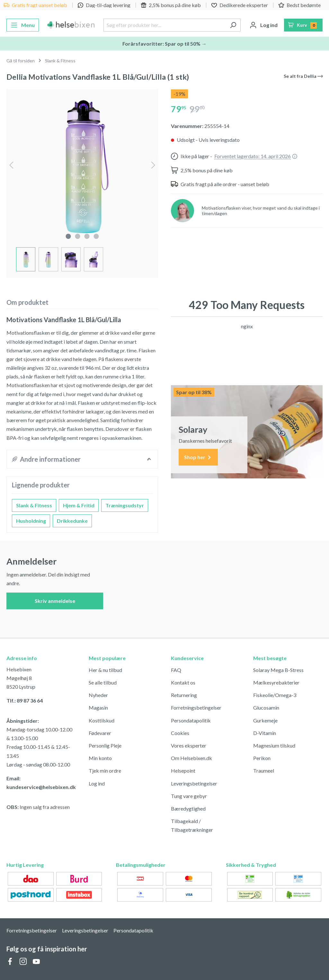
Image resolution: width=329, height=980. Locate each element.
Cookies (180, 733)
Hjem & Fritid (79, 505)
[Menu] (23, 25)
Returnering (184, 695)
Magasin (98, 708)
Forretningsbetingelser (196, 708)
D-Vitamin (265, 733)
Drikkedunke (72, 521)
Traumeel (264, 771)
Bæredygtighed (188, 808)
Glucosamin (266, 708)
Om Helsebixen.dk (191, 758)
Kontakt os (183, 682)
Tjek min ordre (105, 771)
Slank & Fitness (34, 505)
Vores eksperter (189, 745)
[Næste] (153, 166)
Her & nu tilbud (105, 670)
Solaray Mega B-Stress (278, 670)
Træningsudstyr (125, 505)
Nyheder (98, 695)
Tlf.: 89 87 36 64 (25, 700)
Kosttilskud (102, 720)
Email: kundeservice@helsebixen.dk (41, 783)
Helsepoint (183, 771)
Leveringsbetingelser (194, 783)
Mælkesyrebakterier (276, 682)
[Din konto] (264, 25)
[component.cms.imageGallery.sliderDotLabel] (68, 236)
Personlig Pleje (105, 745)
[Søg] (233, 25)
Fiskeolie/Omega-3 (275, 695)
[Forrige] (11, 166)
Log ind (97, 783)
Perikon (262, 758)
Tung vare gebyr (189, 796)
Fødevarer (100, 733)
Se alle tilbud (103, 682)
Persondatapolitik (191, 720)
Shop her (198, 457)
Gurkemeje (265, 720)
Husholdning (31, 521)
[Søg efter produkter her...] (164, 25)
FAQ (176, 670)
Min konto (100, 758)
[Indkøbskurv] (303, 25)
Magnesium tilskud (274, 745)
